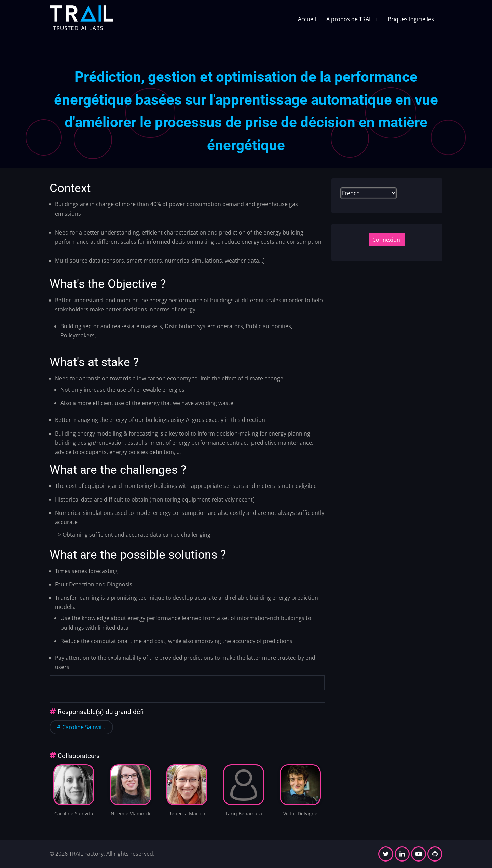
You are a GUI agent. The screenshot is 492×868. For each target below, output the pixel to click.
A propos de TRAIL (352, 19)
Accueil (307, 19)
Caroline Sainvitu (84, 727)
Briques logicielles (411, 19)
